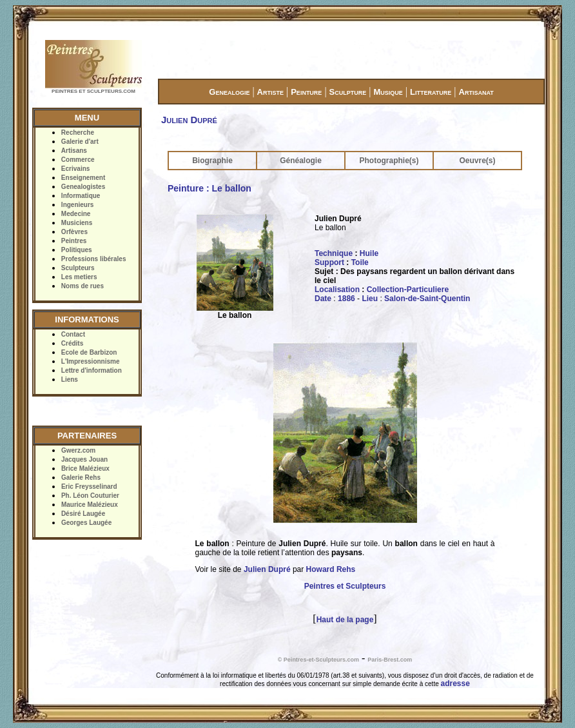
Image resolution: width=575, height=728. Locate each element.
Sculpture (348, 92)
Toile (360, 262)
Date (323, 299)
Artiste (270, 92)
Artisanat (476, 92)
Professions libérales (94, 259)
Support (329, 262)
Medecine (76, 214)
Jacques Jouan (84, 459)
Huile (369, 253)
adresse (455, 684)
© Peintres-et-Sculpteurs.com (318, 660)
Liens (70, 379)
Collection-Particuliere (408, 290)
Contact (73, 334)
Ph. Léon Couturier (90, 496)
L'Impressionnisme (91, 361)
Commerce (78, 160)
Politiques (77, 250)
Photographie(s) (389, 161)
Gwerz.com (78, 450)
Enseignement (83, 178)
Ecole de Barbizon (89, 352)
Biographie (212, 161)
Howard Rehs (331, 569)
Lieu (370, 299)
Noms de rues (83, 286)
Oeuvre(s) (477, 161)
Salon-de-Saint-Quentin (427, 299)
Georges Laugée (86, 523)
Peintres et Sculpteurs (345, 586)
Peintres (74, 241)
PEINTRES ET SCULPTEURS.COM (93, 91)
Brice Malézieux (85, 468)
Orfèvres (74, 232)
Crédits (72, 343)
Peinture (306, 92)
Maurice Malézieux (90, 505)
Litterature (431, 92)
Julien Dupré (267, 569)
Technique (334, 253)
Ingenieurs (78, 205)
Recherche (78, 133)
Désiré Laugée (83, 514)
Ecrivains (75, 169)
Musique (388, 92)
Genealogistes (83, 187)
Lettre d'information (92, 370)
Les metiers (79, 277)
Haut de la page (345, 620)
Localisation (337, 290)
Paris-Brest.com (390, 660)
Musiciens (77, 223)
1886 (346, 299)
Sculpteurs (78, 268)
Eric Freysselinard (89, 487)
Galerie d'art (80, 142)
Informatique (81, 196)
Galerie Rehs (81, 477)
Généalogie (301, 161)
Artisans (74, 151)
